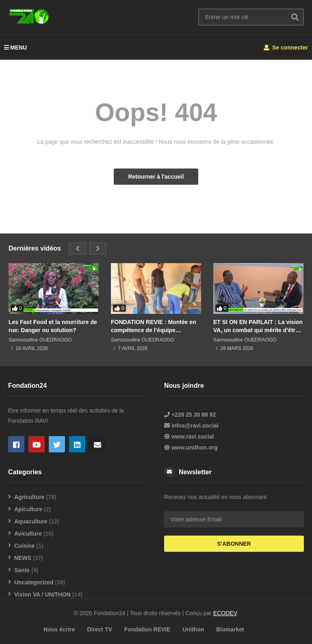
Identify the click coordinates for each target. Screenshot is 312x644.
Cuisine (25, 546)
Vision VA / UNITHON (42, 594)
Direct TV (99, 629)
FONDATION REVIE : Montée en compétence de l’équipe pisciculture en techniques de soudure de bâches (154, 326)
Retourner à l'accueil (156, 177)
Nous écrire (59, 629)
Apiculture (28, 509)
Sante (22, 570)
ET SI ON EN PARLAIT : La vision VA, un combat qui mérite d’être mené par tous (258, 326)
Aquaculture (31, 521)
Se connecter (286, 48)
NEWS (23, 558)
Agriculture (29, 497)
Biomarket (230, 629)
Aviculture (28, 534)
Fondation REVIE (147, 629)
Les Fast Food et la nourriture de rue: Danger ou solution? (53, 326)
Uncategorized (34, 582)
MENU (15, 48)
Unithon (193, 629)
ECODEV (225, 613)
